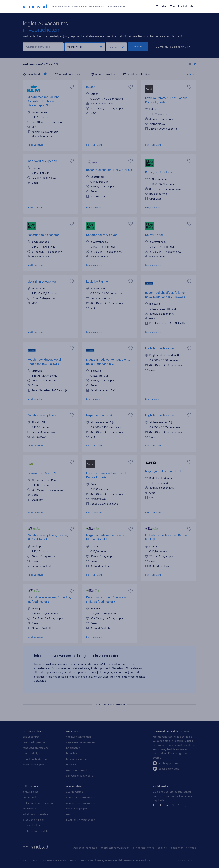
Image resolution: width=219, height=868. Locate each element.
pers (69, 814)
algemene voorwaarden (80, 742)
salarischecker (31, 825)
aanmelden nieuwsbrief (80, 776)
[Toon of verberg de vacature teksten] (192, 64)
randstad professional (36, 748)
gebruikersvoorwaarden (115, 848)
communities (31, 797)
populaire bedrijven (35, 759)
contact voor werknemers (82, 797)
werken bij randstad (85, 848)
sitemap (191, 848)
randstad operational (36, 742)
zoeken (138, 47)
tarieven (71, 765)
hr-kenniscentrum (77, 759)
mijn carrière (97, 6)
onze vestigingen (77, 809)
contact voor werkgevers (81, 803)
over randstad (116, 6)
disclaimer (177, 848)
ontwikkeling (31, 792)
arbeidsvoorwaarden (35, 814)
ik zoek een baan (60, 6)
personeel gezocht (77, 770)
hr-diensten (73, 748)
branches (72, 753)
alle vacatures (31, 737)
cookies (162, 848)
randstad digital (33, 753)
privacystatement (143, 848)
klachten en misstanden (81, 820)
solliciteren (30, 809)
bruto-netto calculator (36, 831)
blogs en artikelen (34, 820)
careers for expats (34, 765)
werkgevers (80, 6)
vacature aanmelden (78, 737)
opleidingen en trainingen (39, 803)
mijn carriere (31, 786)
